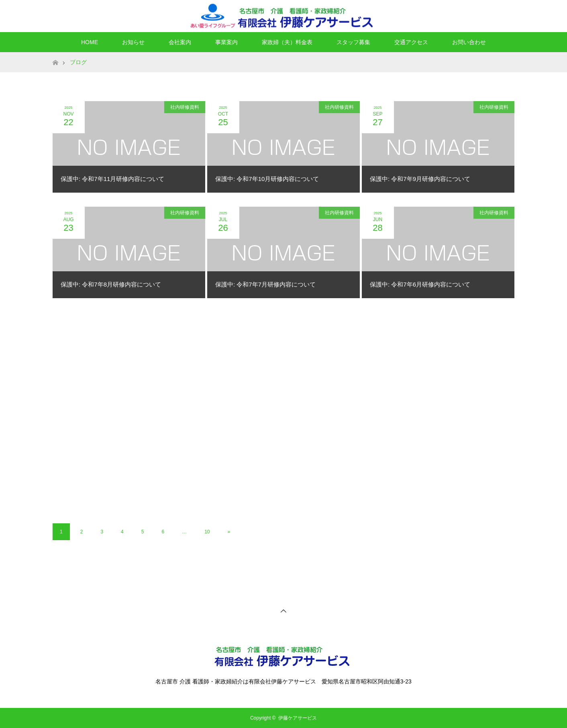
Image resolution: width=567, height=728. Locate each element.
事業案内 (226, 42)
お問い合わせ (469, 42)
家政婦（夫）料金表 (287, 42)
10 (207, 532)
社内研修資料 (185, 107)
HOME (90, 42)
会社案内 (180, 42)
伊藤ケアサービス (298, 718)
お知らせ (133, 42)
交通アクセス (411, 42)
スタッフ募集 (353, 42)
